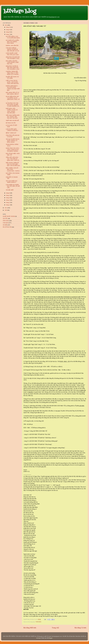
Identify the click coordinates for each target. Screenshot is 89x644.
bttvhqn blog (20, 11)
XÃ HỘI (5, 225)
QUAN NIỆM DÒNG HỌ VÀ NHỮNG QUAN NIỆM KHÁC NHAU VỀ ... (13, 99)
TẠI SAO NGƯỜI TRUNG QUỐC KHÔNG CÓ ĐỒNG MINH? (13, 141)
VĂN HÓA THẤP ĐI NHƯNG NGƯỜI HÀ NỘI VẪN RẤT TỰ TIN (12, 49)
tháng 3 (8, 200)
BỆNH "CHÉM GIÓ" (11, 133)
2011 (6, 208)
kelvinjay (39, 638)
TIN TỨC (5, 218)
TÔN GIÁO (6, 221)
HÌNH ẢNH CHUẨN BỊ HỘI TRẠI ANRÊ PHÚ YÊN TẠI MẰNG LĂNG (13, 68)
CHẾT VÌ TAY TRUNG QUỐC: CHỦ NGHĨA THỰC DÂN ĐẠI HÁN (12, 82)
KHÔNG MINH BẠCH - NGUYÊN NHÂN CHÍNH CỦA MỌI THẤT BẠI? (13, 88)
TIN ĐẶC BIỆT (10, 190)
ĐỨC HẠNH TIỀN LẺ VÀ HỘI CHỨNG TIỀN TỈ (12, 93)
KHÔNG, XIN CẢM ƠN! (12, 45)
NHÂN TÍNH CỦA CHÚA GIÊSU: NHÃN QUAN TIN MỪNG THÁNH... (12, 150)
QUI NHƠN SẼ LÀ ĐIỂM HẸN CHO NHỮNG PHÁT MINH (12, 42)
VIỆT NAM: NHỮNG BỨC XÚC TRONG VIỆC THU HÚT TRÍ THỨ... (13, 117)
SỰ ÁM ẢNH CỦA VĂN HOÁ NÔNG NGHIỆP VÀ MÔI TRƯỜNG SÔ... (13, 105)
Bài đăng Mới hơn (30, 628)
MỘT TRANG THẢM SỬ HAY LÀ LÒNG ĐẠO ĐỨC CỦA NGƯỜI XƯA (13, 164)
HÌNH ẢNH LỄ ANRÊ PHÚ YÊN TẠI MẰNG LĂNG (13, 58)
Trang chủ (55, 628)
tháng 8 (8, 32)
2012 (6, 25)
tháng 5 (8, 195)
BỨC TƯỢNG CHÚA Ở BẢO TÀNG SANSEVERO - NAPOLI (13, 169)
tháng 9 (8, 30)
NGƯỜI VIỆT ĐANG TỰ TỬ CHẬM (12, 77)
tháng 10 (8, 27)
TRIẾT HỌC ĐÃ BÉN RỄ (12, 120)
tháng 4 (8, 198)
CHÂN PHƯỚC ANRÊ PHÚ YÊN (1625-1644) (12, 54)
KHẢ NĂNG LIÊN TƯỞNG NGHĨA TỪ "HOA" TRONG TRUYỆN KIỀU (12, 111)
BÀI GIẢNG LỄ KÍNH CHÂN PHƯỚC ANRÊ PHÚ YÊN (12, 62)
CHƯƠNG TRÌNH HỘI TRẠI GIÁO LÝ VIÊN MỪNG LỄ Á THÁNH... (12, 73)
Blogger (50, 638)
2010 (6, 210)
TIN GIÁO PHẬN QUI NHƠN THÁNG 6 (11, 182)
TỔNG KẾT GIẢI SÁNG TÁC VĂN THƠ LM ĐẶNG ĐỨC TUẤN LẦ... (13, 159)
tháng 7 (8, 34)
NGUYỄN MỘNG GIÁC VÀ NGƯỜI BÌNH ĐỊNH (13, 37)
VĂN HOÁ (38, 622)
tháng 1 (8, 205)
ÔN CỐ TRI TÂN (7, 227)
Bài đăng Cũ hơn (80, 628)
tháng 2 (8, 202)
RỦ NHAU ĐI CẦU (11, 123)
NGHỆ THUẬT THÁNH (9, 216)
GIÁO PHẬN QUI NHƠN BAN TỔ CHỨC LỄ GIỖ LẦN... (13, 186)
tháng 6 (8, 193)
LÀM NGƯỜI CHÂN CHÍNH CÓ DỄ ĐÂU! (12, 130)
